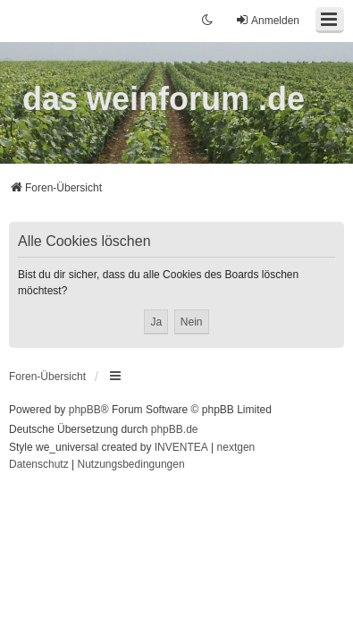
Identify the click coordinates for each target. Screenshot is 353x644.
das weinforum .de (164, 99)
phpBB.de (175, 429)
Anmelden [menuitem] (267, 20)
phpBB (85, 410)
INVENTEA (181, 447)
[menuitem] (39, 465)
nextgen (236, 447)
